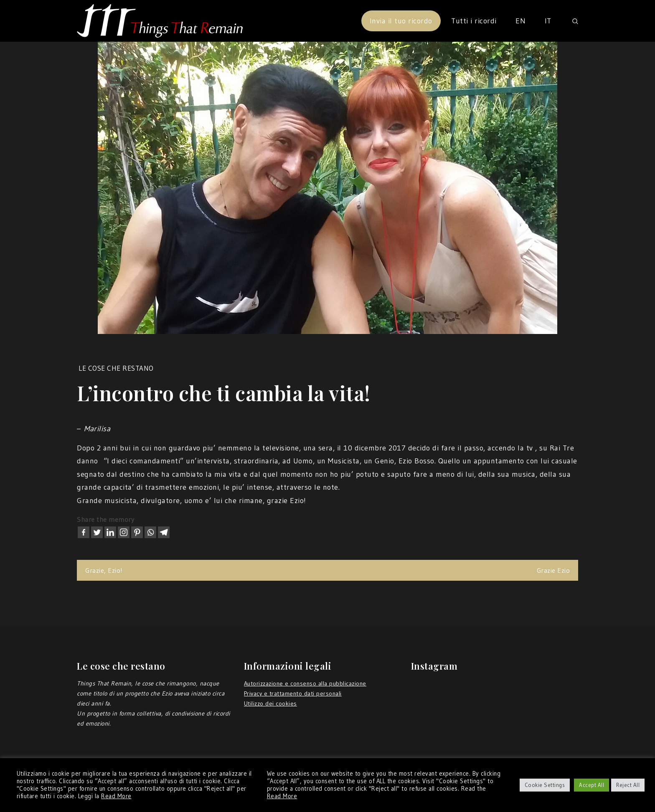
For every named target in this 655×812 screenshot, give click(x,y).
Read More (116, 796)
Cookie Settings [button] (545, 785)
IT (548, 21)
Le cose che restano (116, 368)
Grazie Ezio (553, 570)
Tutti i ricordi (474, 21)
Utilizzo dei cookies (270, 703)
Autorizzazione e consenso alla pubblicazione (305, 683)
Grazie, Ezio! (104, 570)
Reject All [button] (628, 785)
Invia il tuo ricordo (401, 21)
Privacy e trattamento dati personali (293, 693)
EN (520, 21)
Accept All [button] (592, 785)
